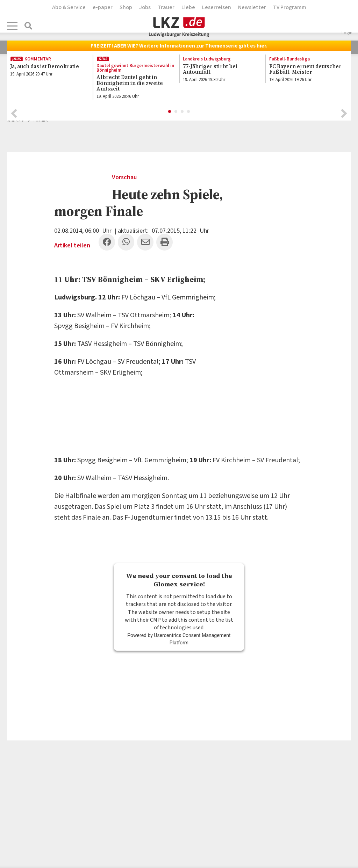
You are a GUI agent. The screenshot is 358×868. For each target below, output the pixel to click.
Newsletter (252, 7)
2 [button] (176, 110)
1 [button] (170, 110)
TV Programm (290, 7)
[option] (46, 70)
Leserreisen (217, 7)
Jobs (145, 7)
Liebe (188, 7)
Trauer (166, 7)
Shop (126, 7)
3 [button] (182, 110)
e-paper (103, 7)
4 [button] (189, 110)
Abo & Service (69, 7)
